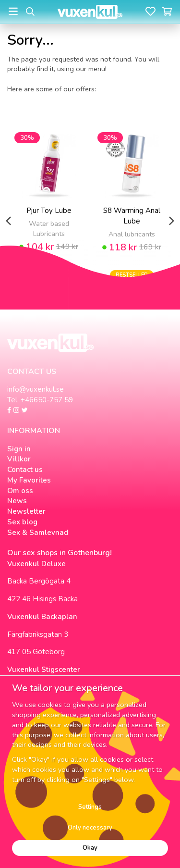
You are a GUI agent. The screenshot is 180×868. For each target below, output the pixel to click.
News (17, 501)
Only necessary (90, 828)
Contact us (25, 470)
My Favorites (29, 480)
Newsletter (26, 511)
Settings (90, 807)
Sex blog (22, 522)
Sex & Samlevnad (38, 533)
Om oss (20, 491)
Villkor (19, 459)
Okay (90, 848)
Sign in (19, 449)
